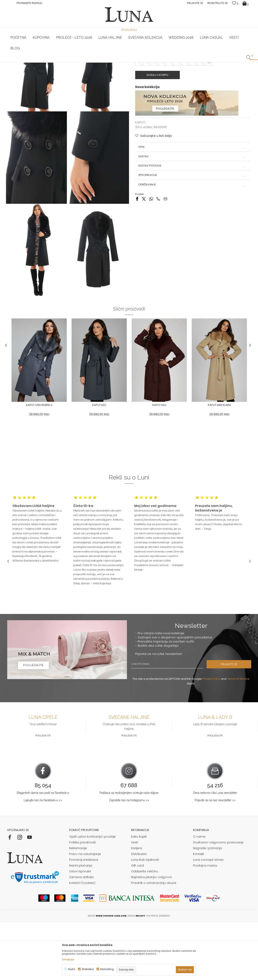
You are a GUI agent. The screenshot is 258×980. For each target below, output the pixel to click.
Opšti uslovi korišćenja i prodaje (92, 894)
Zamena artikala (81, 935)
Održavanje (192, 244)
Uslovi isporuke (80, 929)
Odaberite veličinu (144, 929)
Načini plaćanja (81, 923)
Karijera (137, 906)
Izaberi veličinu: (146, 115)
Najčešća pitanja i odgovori (151, 935)
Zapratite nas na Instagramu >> (129, 858)
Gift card (137, 923)
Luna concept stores (208, 917)
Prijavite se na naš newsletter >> (215, 858)
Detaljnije (68, 959)
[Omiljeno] (235, 4)
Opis (192, 206)
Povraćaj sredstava (84, 917)
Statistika (88, 969)
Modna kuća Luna (19, 68)
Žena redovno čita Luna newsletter (215, 850)
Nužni (72, 969)
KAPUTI (52, 68)
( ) (172, 115)
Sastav (192, 216)
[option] (88, 63)
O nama (199, 894)
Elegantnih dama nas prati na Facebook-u (43, 850)
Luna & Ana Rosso (169, 63)
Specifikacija (192, 234)
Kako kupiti (139, 894)
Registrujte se (218, 3)
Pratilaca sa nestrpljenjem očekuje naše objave (129, 850)
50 (209, 121)
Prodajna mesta (205, 923)
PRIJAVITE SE (233, 722)
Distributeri (139, 912)
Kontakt (199, 912)
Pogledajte (43, 793)
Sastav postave (192, 225)
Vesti (135, 900)
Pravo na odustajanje (85, 912)
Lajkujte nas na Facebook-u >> (43, 858)
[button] (249, 54)
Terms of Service (238, 736)
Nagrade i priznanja (207, 906)
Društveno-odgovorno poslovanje (218, 900)
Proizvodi (39, 68)
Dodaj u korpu (159, 134)
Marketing (107, 969)
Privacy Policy (211, 736)
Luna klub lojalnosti (145, 917)
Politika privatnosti (82, 900)
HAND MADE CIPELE (88, 63)
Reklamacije (78, 906)
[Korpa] (246, 3)
